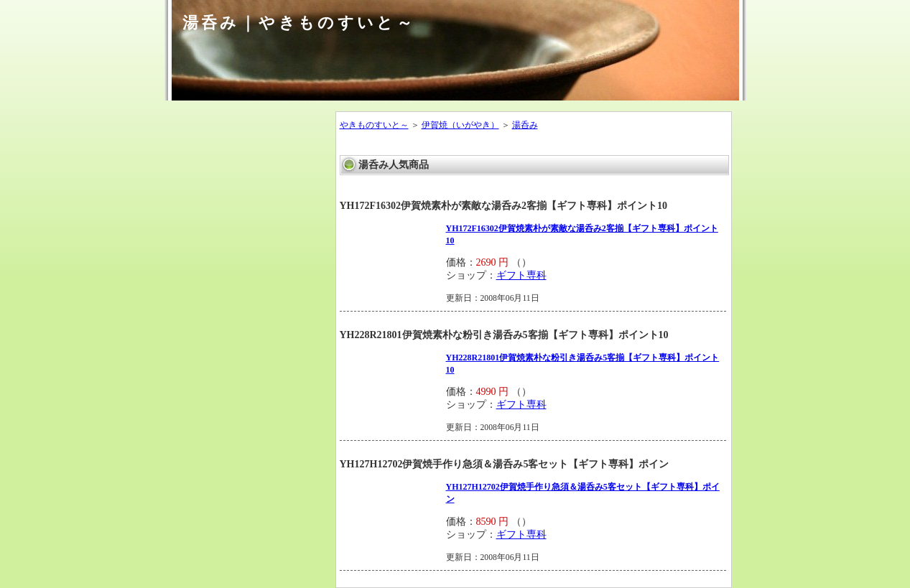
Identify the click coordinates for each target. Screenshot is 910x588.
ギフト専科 (521, 275)
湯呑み (525, 125)
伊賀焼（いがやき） (460, 125)
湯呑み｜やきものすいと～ (299, 23)
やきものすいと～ (374, 125)
